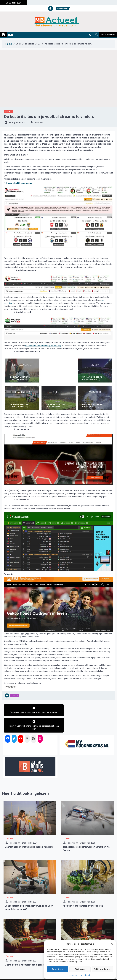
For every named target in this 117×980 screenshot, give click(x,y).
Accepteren (58, 969)
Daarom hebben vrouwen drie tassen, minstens (29, 833)
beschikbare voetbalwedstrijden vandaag (43, 346)
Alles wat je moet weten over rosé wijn (83, 892)
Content (8, 111)
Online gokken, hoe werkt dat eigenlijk (25, 951)
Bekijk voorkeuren (102, 969)
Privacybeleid (85, 975)
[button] (112, 944)
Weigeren (80, 969)
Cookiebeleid (74, 975)
